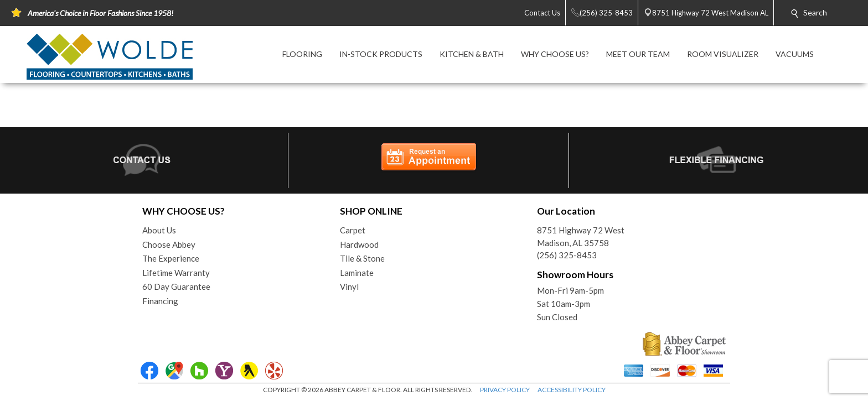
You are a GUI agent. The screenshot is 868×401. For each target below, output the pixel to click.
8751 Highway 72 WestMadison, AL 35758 (581, 236)
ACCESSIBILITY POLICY (572, 390)
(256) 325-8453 (567, 255)
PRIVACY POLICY (505, 390)
